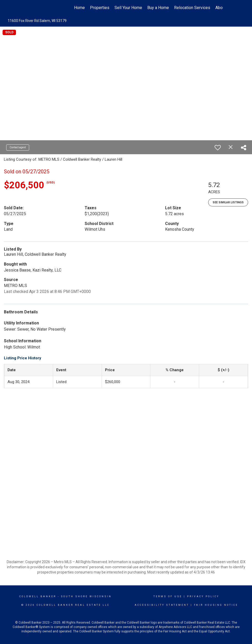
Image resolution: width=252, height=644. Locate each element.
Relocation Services (192, 8)
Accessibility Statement (162, 605)
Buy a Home (158, 8)
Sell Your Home (128, 8)
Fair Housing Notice (216, 605)
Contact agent (18, 147)
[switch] (218, 148)
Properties (100, 8)
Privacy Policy (203, 596)
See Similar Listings (228, 202)
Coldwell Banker (38, 596)
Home (79, 8)
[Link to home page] (32, 8)
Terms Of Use (168, 596)
